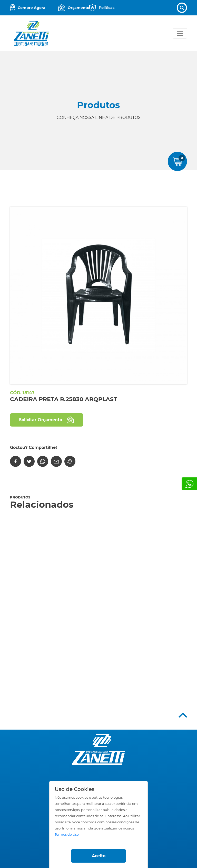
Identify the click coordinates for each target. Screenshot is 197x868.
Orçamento (78, 8)
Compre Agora (32, 8)
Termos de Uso (67, 834)
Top (183, 715)
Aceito (99, 856)
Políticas (107, 8)
